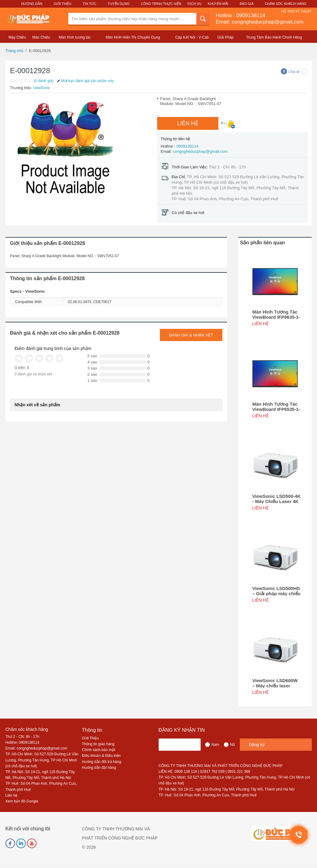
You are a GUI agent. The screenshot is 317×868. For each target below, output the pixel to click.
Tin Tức (89, 4)
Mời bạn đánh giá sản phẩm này (85, 81)
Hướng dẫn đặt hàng (99, 768)
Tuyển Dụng (119, 4)
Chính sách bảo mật (99, 750)
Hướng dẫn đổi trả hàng (102, 762)
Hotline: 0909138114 (23, 742)
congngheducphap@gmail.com (200, 151)
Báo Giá (247, 4)
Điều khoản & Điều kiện (102, 756)
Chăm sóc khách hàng (27, 729)
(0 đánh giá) (44, 81)
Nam (215, 745)
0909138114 (251, 15)
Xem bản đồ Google (22, 801)
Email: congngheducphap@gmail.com (260, 22)
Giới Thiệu (62, 4)
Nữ (233, 745)
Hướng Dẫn (32, 4)
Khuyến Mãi (218, 4)
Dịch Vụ (194, 4)
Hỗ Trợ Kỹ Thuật (296, 11)
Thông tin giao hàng (98, 744)
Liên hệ (12, 795)
